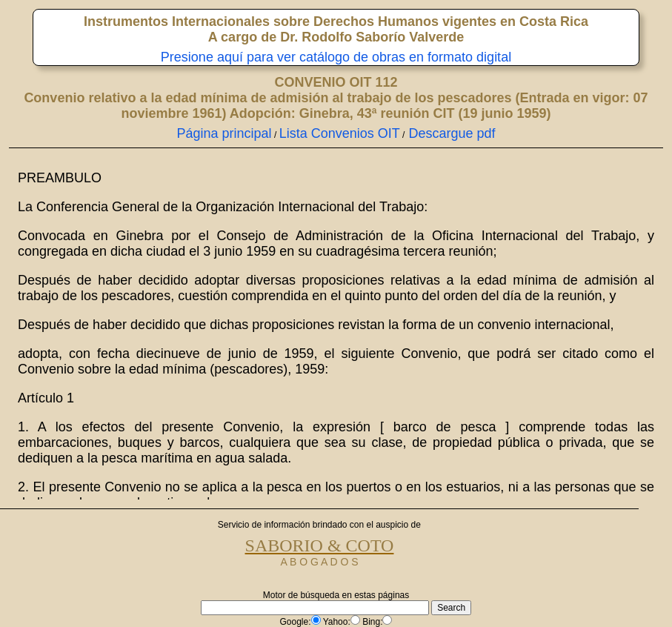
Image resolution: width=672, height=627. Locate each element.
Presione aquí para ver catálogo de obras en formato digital (336, 57)
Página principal (224, 133)
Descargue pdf (450, 133)
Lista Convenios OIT (340, 133)
